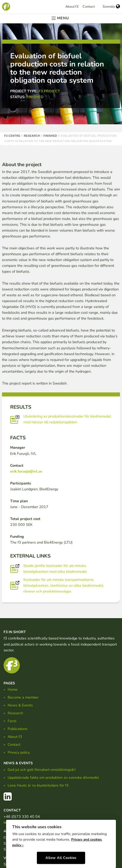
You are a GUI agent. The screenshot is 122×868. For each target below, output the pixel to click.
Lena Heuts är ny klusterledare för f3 (38, 785)
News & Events (20, 705)
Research (15, 713)
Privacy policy (19, 752)
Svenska (111, 7)
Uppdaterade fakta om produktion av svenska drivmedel (53, 777)
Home (13, 689)
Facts (12, 721)
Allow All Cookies (61, 858)
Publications (18, 729)
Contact (89, 7)
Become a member (23, 697)
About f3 (72, 7)
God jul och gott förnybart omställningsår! (42, 770)
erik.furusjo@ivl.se (26, 471)
